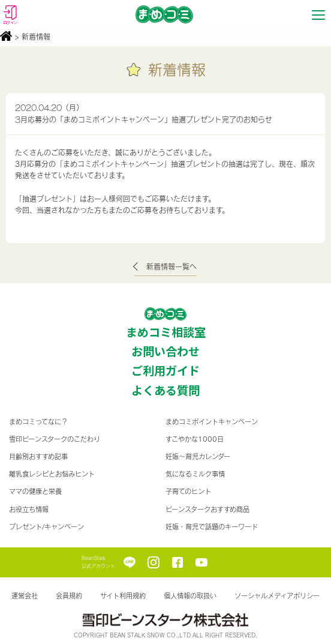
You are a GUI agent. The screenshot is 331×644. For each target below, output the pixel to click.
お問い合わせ (165, 351)
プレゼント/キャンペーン (46, 527)
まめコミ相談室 (166, 332)
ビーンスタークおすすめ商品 (207, 509)
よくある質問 (165, 390)
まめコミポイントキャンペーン (212, 422)
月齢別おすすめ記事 (38, 456)
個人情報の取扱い (190, 596)
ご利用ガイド (165, 370)
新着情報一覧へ (171, 266)
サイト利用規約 (123, 596)
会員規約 (69, 596)
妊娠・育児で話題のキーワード (212, 527)
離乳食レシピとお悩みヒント (52, 474)
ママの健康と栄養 (35, 491)
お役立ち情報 (29, 509)
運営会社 (25, 596)
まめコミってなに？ (38, 422)
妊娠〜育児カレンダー (198, 456)
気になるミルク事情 (195, 474)
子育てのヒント (188, 491)
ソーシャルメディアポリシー (277, 596)
